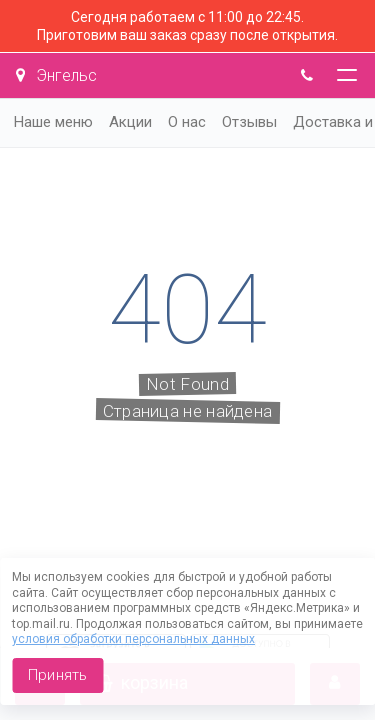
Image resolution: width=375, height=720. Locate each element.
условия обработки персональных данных (133, 639)
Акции (130, 122)
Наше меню (53, 122)
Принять (57, 675)
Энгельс (56, 75)
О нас (187, 122)
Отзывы (249, 122)
